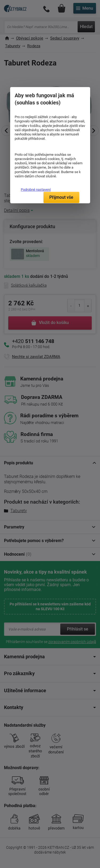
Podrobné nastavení (36, 190)
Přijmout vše (61, 197)
